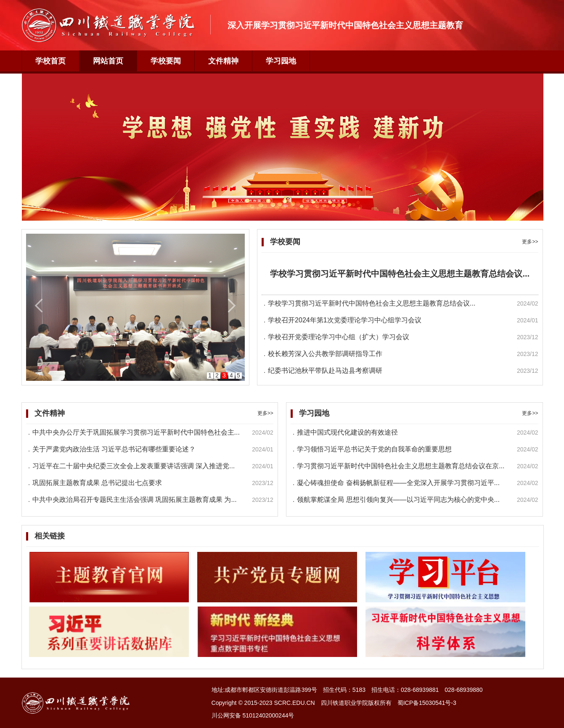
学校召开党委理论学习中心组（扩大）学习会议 (339, 337)
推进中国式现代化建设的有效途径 (347, 432)
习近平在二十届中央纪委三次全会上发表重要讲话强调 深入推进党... (134, 466)
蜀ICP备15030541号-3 (427, 703)
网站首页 (108, 61)
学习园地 (281, 61)
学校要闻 (166, 61)
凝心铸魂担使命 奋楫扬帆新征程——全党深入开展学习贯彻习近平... (398, 483)
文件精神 (223, 61)
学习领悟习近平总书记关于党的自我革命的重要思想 (374, 449)
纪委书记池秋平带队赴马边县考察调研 (325, 371)
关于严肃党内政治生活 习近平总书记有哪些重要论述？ (114, 449)
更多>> (530, 242)
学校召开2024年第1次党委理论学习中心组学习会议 (345, 320)
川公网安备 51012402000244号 (253, 715)
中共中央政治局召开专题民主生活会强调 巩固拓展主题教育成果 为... (135, 500)
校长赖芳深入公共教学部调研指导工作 (325, 354)
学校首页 (50, 61)
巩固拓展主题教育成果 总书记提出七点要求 (97, 483)
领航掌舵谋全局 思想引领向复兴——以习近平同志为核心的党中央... (398, 500)
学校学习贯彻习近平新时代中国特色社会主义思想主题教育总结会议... (400, 274)
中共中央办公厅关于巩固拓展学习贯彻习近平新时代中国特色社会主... (136, 432)
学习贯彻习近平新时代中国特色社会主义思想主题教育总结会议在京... (401, 466)
